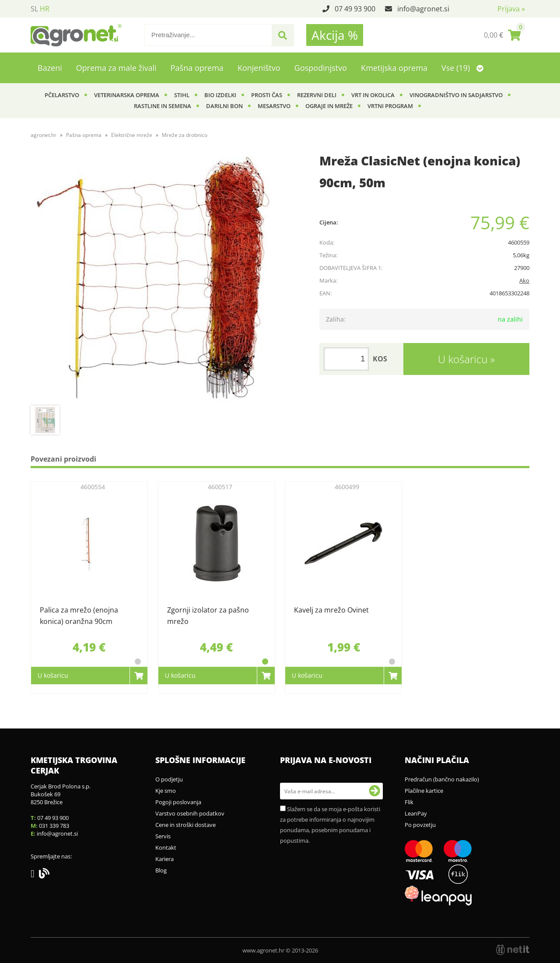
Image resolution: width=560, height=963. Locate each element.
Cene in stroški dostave (185, 825)
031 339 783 (54, 826)
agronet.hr (44, 135)
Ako (524, 280)
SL (34, 9)
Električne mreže (132, 135)
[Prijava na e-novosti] (374, 791)
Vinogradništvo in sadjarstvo (456, 95)
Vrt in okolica (373, 95)
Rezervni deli (317, 95)
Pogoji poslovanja (178, 802)
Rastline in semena (163, 106)
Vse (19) (462, 68)
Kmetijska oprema (394, 68)
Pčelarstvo (62, 95)
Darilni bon (224, 106)
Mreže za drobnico (185, 135)
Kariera (164, 859)
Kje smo (166, 791)
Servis (163, 836)
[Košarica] (502, 35)
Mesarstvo (274, 106)
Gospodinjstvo (321, 68)
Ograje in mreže (329, 106)
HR (45, 9)
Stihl (182, 95)
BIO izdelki (220, 95)
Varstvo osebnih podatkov (190, 813)
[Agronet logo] (76, 35)
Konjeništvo (259, 68)
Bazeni (50, 68)
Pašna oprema (197, 68)
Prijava (511, 9)
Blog (161, 870)
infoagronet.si (423, 9)
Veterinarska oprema (127, 95)
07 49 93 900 (355, 9)
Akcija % (335, 35)
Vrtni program (390, 106)
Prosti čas (267, 95)
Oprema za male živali (116, 68)
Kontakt (166, 847)
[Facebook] (35, 875)
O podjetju (169, 779)
